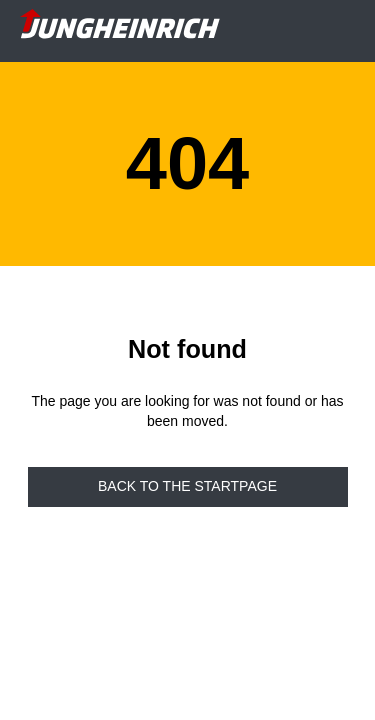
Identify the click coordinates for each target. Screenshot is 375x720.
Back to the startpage (187, 486)
